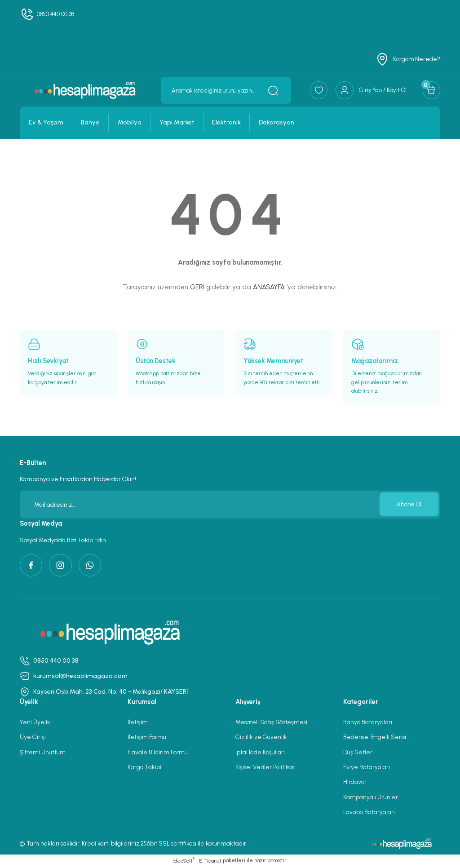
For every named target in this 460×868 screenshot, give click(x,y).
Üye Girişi (33, 738)
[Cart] (431, 90)
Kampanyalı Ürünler (371, 798)
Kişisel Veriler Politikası (265, 768)
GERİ (197, 287)
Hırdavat (355, 783)
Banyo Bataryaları (368, 723)
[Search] (224, 90)
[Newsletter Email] (230, 505)
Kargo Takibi (144, 768)
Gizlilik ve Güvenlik (261, 738)
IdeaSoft (184, 861)
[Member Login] (370, 90)
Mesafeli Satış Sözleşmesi (271, 723)
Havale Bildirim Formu (158, 753)
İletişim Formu (147, 738)
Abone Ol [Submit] (409, 505)
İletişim (138, 723)
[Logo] (84, 90)
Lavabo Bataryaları (369, 813)
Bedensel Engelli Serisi (375, 738)
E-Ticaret (210, 862)
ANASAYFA (269, 287)
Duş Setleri (358, 753)
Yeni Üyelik (35, 723)
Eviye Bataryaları (367, 768)
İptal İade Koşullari (260, 753)
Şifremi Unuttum (43, 753)
